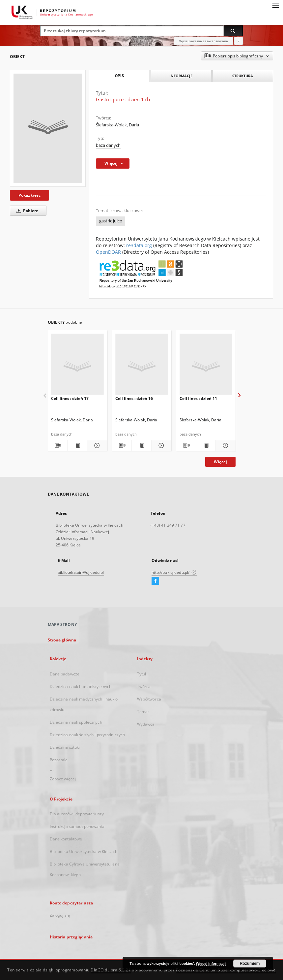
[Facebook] (155, 581)
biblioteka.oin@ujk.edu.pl (81, 572)
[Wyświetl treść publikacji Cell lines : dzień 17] (77, 445)
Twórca (144, 686)
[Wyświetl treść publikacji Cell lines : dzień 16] (141, 445)
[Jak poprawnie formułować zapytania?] (239, 41)
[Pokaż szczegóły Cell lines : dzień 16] (160, 445)
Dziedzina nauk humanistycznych (81, 686)
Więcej (220, 462)
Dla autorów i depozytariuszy (77, 814)
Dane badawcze (65, 674)
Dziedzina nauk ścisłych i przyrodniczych (87, 735)
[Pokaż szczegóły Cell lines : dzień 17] (96, 445)
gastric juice (111, 221)
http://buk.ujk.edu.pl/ (174, 572)
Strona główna (62, 640)
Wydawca (146, 724)
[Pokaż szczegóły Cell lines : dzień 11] (225, 445)
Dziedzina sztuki (65, 747)
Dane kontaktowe (66, 839)
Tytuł (142, 674)
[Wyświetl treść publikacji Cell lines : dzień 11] (206, 445)
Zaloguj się (60, 915)
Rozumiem (250, 964)
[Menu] (275, 5)
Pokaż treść (29, 195)
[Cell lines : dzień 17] (77, 366)
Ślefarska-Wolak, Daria (117, 125)
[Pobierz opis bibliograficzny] (57, 445)
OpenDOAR (108, 252)
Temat (143, 712)
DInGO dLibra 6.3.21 (111, 970)
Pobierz (26, 211)
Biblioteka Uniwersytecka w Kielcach (84, 851)
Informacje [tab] (181, 76)
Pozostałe (59, 760)
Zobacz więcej (63, 779)
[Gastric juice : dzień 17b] (48, 128)
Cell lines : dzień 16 (134, 398)
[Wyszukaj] (233, 31)
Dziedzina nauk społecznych (76, 722)
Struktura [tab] (243, 76)
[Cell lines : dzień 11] (206, 366)
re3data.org (139, 245)
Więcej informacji (211, 964)
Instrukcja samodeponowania (77, 826)
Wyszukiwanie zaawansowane (204, 41)
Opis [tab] (119, 76)
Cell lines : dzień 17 (70, 398)
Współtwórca (149, 699)
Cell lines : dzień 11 (198, 398)
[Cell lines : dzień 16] (142, 366)
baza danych (108, 145)
